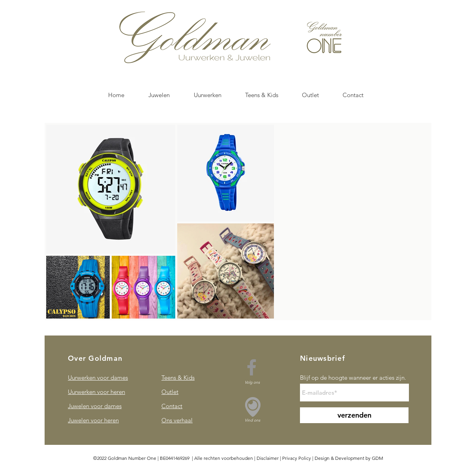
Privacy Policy (297, 458)
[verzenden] (354, 415)
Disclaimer (268, 458)
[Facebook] (252, 367)
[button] (159, 95)
